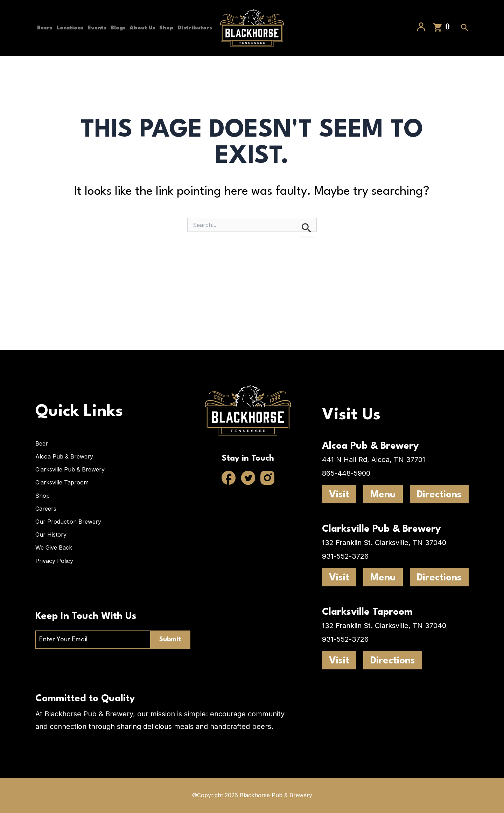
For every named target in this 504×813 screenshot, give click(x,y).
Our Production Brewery (68, 521)
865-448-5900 (346, 472)
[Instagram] (267, 477)
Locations (69, 28)
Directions (439, 494)
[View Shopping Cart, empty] (442, 56)
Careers (46, 508)
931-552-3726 (345, 555)
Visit (339, 494)
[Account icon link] (421, 56)
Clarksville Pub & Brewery (70, 469)
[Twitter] (248, 477)
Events (98, 28)
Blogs (120, 28)
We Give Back (54, 547)
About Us (146, 28)
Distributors (52, 84)
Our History (51, 535)
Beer (42, 442)
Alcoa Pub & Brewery (64, 456)
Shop (171, 28)
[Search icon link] (465, 57)
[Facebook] (229, 477)
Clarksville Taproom (62, 482)
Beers (43, 28)
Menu (383, 494)
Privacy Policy (54, 561)
